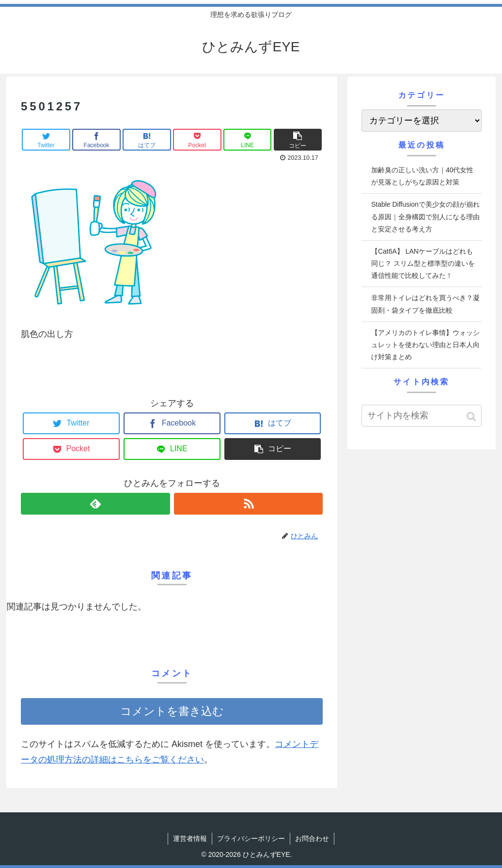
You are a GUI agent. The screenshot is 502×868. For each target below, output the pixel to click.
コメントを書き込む (172, 711)
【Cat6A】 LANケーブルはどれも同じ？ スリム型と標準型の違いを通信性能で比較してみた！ (423, 263)
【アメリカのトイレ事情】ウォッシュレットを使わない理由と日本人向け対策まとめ (425, 345)
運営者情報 (190, 838)
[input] (422, 416)
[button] (472, 417)
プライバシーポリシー (251, 838)
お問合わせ (312, 838)
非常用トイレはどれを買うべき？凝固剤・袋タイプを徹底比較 (425, 304)
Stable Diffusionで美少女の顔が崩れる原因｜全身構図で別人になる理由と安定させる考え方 (425, 216)
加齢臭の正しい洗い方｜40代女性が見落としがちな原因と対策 (423, 176)
